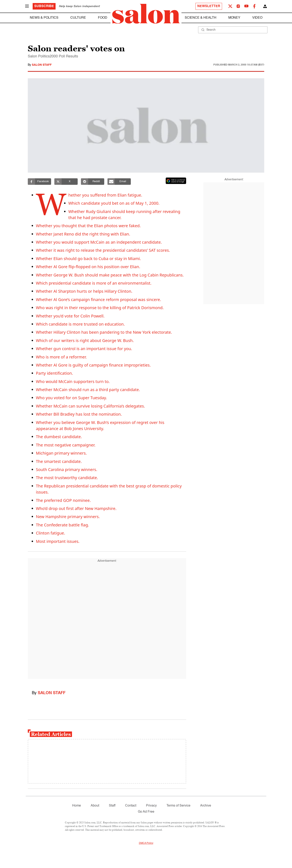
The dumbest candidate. (59, 437)
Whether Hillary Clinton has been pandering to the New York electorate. (104, 332)
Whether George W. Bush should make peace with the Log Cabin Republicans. (110, 275)
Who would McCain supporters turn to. (73, 381)
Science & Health (201, 18)
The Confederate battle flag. (62, 525)
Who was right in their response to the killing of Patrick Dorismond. (100, 308)
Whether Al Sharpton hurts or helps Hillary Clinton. (84, 291)
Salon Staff (42, 65)
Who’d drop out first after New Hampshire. (76, 508)
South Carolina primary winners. (67, 469)
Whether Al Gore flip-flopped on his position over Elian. (88, 267)
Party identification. (54, 373)
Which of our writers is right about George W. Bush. (85, 340)
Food (103, 18)
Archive (206, 806)
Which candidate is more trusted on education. (80, 324)
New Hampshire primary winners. (68, 517)
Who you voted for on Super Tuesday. (71, 398)
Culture (78, 18)
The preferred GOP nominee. (63, 500)
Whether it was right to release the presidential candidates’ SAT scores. (103, 250)
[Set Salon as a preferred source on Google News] (176, 181)
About (95, 806)
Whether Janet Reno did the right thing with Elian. (83, 234)
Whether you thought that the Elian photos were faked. (88, 226)
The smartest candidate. (59, 461)
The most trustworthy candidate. (67, 478)
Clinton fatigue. (50, 533)
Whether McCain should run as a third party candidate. (88, 390)
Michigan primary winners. (61, 453)
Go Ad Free (146, 812)
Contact (131, 806)
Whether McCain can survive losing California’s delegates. (90, 406)
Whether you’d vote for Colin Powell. (70, 316)
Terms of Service (178, 806)
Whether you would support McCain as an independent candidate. (99, 242)
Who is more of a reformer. (61, 357)
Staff (112, 806)
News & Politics (44, 18)
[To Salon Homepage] (146, 14)
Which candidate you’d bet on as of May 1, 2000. (114, 203)
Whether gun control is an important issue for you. (84, 349)
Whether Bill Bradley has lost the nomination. (79, 414)
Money (234, 18)
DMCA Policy (146, 843)
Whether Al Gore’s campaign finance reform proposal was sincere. (98, 300)
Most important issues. (58, 541)
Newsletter (209, 6)
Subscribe (44, 6)
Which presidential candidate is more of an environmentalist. (94, 283)
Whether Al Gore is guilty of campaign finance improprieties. (93, 365)
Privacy (151, 806)
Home (77, 806)
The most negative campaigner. (66, 445)
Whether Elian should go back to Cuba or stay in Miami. (88, 259)
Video (257, 18)
